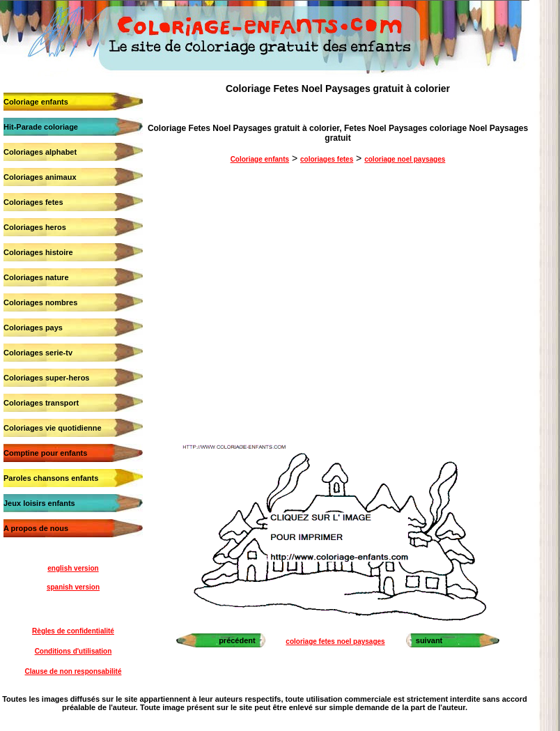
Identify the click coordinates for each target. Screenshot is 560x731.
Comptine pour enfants (45, 453)
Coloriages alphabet (40, 152)
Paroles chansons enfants (51, 478)
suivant (429, 640)
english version (73, 568)
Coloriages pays (33, 328)
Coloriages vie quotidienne (53, 428)
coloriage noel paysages (405, 159)
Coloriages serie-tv (38, 353)
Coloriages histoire (38, 252)
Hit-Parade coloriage (41, 127)
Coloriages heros (35, 227)
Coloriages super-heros (46, 378)
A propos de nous (36, 528)
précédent (237, 640)
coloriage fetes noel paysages (335, 641)
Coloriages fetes (33, 202)
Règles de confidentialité (73, 631)
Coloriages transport (41, 403)
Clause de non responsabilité (73, 671)
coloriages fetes (327, 159)
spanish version (73, 587)
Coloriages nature (36, 277)
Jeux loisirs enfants (39, 503)
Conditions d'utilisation (73, 651)
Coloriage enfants (36, 102)
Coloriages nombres (40, 302)
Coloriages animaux (40, 177)
